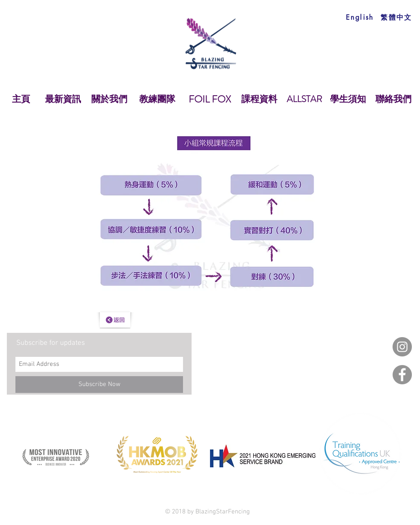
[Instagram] (402, 347)
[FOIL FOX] (210, 100)
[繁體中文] (396, 17)
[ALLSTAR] (304, 100)
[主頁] (21, 100)
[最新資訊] (63, 100)
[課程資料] (259, 100)
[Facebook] (402, 375)
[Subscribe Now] (99, 385)
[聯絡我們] (393, 100)
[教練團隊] (157, 100)
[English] (360, 17)
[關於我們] (109, 100)
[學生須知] (348, 100)
